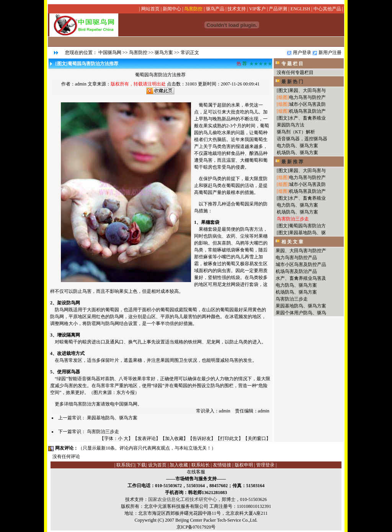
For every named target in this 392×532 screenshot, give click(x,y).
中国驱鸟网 (110, 53)
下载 (141, 465)
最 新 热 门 (292, 82)
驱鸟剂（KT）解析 (296, 132)
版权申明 (244, 465)
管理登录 (265, 465)
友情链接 (222, 465)
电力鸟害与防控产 (307, 97)
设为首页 (157, 465)
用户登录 (302, 53)
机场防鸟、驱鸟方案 (297, 153)
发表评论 (147, 438)
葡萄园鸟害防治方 (307, 226)
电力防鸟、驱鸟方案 (297, 146)
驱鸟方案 (164, 53)
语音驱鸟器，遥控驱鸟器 (302, 139)
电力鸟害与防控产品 (296, 258)
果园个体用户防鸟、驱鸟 (301, 313)
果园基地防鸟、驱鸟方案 (112, 418)
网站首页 (150, 9)
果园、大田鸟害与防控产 (301, 251)
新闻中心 (172, 9)
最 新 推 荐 (292, 162)
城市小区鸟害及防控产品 (301, 264)
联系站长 (201, 465)
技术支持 (237, 9)
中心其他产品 (327, 9)
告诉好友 (202, 438)
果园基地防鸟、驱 (307, 233)
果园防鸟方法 (291, 125)
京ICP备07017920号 (196, 527)
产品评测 (278, 9)
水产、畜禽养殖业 (307, 118)
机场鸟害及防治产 (307, 111)
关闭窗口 (257, 438)
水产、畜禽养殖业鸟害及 (301, 278)
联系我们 (126, 465)
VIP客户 (257, 9)
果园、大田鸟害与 (307, 90)
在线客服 (196, 472)
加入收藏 (174, 438)
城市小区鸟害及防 (307, 104)
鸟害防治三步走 (103, 432)
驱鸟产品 (215, 9)
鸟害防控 (193, 9)
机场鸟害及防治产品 (296, 271)
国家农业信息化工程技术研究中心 (183, 499)
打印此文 (229, 438)
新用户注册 (330, 53)
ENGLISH (300, 9)
